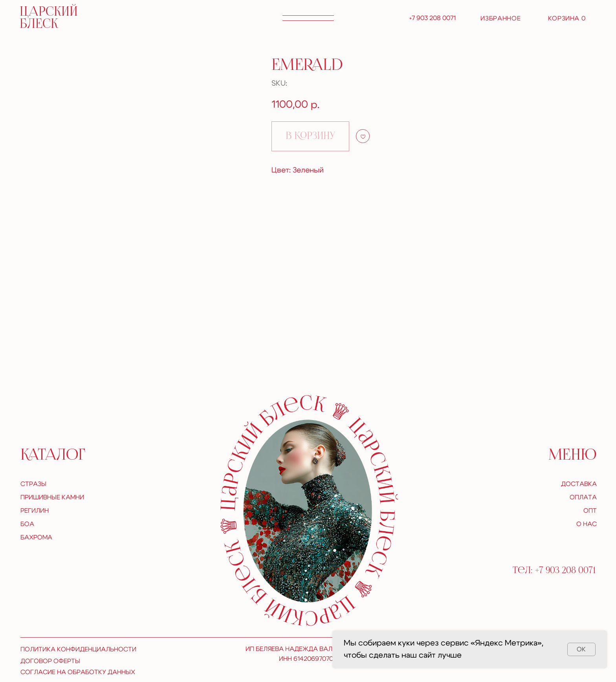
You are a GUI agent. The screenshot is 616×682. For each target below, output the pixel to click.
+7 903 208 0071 (433, 18)
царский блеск (49, 18)
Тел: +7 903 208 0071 (554, 571)
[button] (308, 18)
